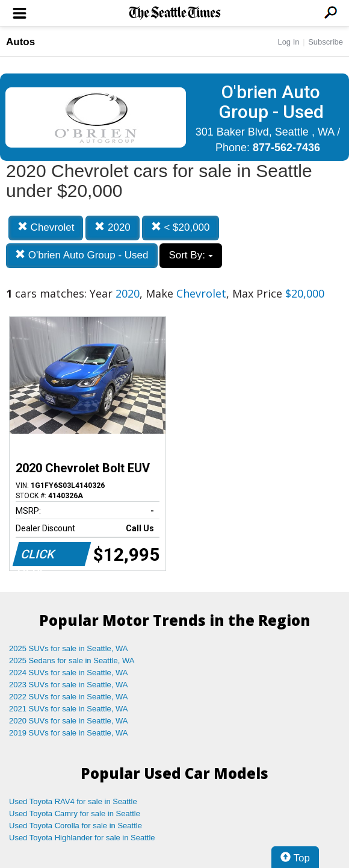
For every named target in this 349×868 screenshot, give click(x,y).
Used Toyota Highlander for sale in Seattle (82, 838)
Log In (288, 42)
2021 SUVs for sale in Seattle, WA (69, 709)
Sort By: (190, 255)
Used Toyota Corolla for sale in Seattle (76, 826)
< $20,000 (181, 227)
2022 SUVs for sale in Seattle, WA (69, 697)
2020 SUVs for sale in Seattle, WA (69, 721)
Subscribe (326, 42)
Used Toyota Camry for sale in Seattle (75, 813)
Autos (20, 42)
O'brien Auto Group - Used (82, 255)
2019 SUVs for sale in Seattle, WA (69, 733)
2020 (113, 227)
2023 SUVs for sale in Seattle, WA (69, 685)
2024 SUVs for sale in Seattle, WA (69, 673)
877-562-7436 (286, 148)
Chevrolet (46, 227)
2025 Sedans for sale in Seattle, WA (72, 660)
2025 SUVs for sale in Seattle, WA (69, 648)
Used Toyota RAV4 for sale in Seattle (73, 801)
